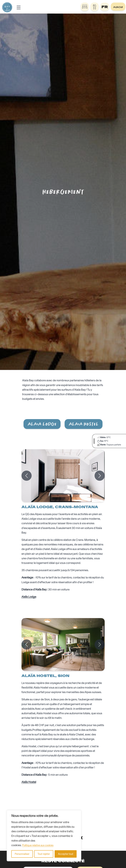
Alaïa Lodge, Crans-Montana (60, 507)
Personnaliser (22, 854)
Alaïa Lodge (29, 597)
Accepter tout (66, 854)
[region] (44, 836)
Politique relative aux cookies (38, 845)
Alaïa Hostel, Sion (45, 676)
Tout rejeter (44, 854)
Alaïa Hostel (29, 782)
